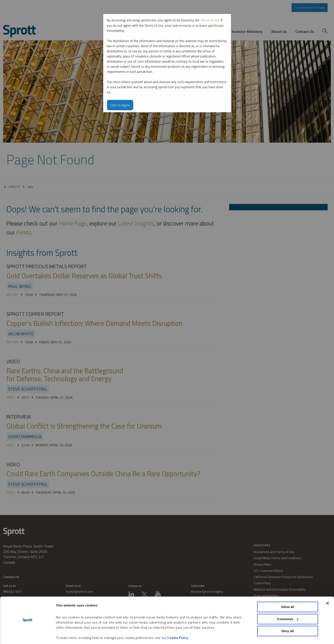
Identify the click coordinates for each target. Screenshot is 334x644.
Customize (288, 605)
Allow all (288, 593)
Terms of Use (210, 20)
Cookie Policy (178, 624)
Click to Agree (120, 105)
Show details (66, 636)
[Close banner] (327, 589)
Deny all (288, 617)
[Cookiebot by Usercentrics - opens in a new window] (28, 636)
